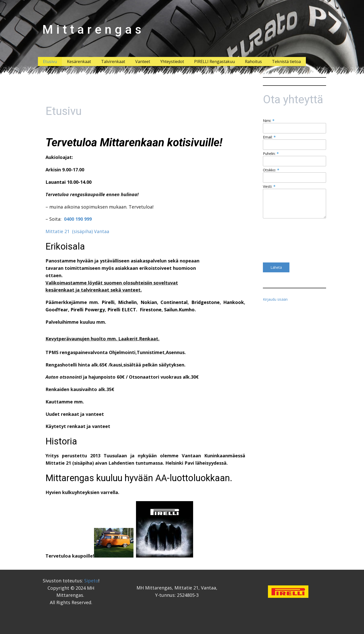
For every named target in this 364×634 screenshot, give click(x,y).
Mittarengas (94, 29)
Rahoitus (253, 62)
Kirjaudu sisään (275, 299)
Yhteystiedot (172, 62)
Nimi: (269, 121)
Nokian (149, 302)
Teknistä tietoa (286, 62)
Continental (174, 302)
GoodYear (57, 310)
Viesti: (269, 186)
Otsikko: (271, 170)
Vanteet (143, 62)
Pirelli (108, 302)
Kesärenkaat (79, 62)
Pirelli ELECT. (122, 310)
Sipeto (91, 581)
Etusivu (50, 62)
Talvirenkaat (113, 62)
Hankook (234, 302)
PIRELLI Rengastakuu (214, 62)
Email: (269, 137)
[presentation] (284, 240)
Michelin (127, 302)
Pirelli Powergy (88, 310)
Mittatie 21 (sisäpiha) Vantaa (77, 231)
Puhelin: (271, 154)
